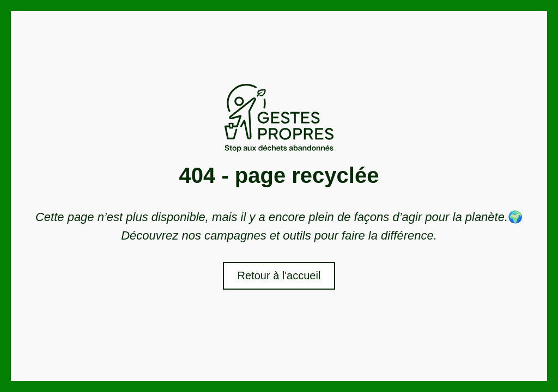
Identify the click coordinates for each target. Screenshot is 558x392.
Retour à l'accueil (279, 275)
